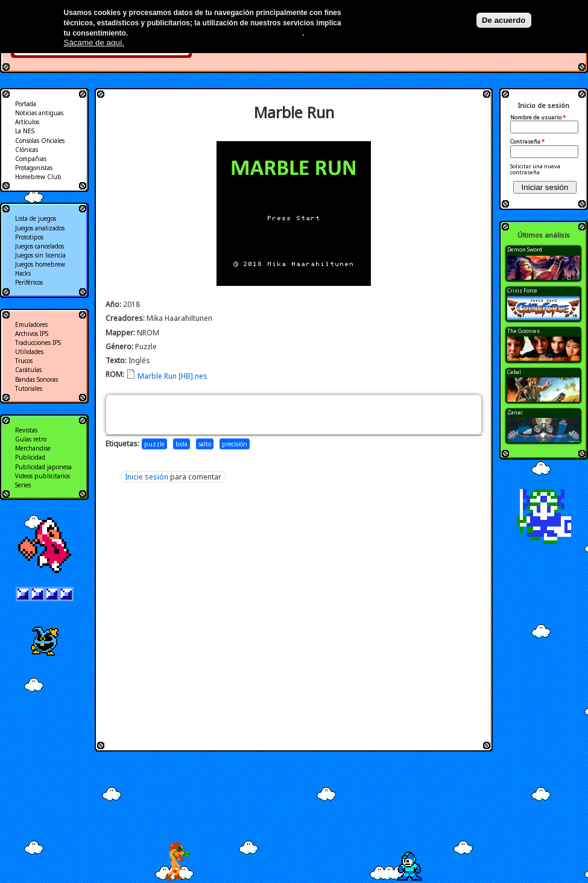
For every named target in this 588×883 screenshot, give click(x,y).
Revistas (26, 430)
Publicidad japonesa (43, 467)
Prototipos (29, 237)
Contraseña (527, 142)
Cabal (514, 372)
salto (205, 444)
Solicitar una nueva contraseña (535, 169)
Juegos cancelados (40, 246)
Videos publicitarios (43, 476)
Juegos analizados (40, 228)
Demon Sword (525, 249)
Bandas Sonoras (36, 379)
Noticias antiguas (39, 113)
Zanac (515, 412)
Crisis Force (522, 290)
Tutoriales (29, 388)
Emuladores (31, 324)
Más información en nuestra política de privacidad (216, 33)
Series (23, 485)
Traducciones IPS (38, 343)
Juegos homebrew (40, 264)
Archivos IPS (32, 334)
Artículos (27, 122)
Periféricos (29, 282)
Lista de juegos (36, 218)
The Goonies (523, 331)
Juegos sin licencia (40, 255)
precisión (235, 444)
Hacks (23, 273)
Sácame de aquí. (94, 43)
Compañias (31, 159)
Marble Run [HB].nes (172, 376)
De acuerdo (504, 20)
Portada (26, 104)
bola (182, 444)
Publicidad (30, 457)
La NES (25, 131)
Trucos (24, 361)
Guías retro (31, 439)
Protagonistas (34, 168)
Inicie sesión (147, 477)
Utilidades (29, 352)
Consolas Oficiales (40, 141)
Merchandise (33, 448)
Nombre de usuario (538, 118)
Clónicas (27, 150)
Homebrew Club (38, 177)
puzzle (154, 444)
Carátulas (28, 370)
